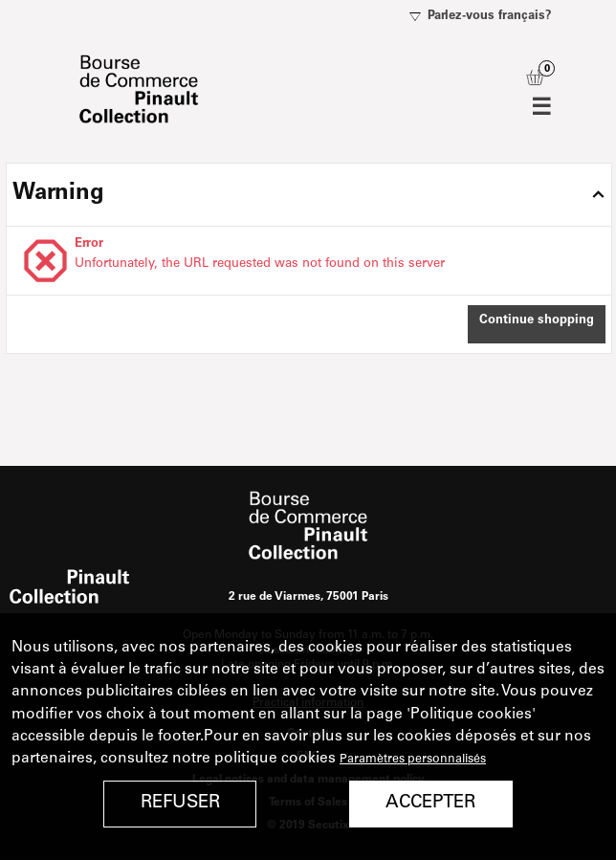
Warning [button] (58, 194)
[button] (537, 324)
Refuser (180, 803)
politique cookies (275, 759)
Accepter (430, 803)
